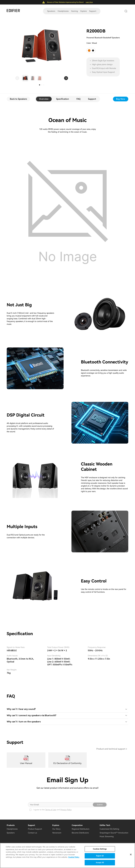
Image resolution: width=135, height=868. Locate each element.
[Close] (131, 855)
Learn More (89, 2)
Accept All (100, 863)
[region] (67, 855)
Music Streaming (107, 836)
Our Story (56, 829)
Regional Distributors (80, 829)
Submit (100, 805)
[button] (17, 78)
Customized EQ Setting (109, 829)
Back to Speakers (18, 99)
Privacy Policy (66, 810)
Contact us (32, 833)
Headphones (63, 11)
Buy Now (121, 99)
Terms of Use (51, 810)
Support (93, 11)
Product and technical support (111, 749)
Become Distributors (80, 833)
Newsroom (57, 833)
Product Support (35, 829)
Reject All (100, 856)
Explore (84, 11)
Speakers (51, 11)
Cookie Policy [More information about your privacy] (74, 857)
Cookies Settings (100, 849)
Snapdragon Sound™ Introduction (114, 833)
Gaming (75, 11)
